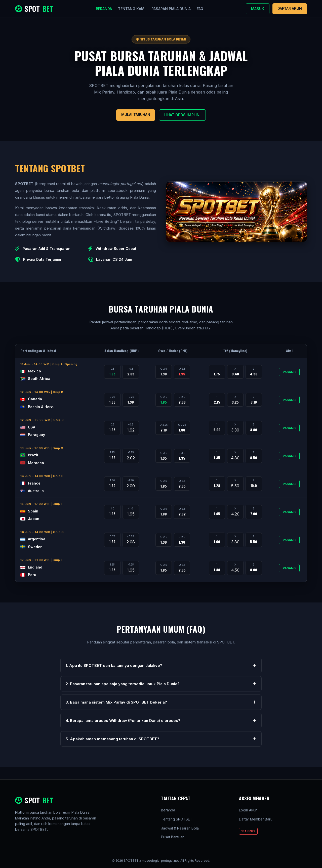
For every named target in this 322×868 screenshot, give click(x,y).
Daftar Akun (290, 8)
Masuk (258, 9)
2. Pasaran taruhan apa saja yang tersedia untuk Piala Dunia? (161, 684)
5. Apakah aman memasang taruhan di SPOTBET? (161, 739)
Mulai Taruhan (136, 115)
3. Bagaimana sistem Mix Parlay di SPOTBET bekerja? (161, 702)
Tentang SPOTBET (177, 819)
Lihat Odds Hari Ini (182, 115)
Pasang (289, 372)
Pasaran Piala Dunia (171, 9)
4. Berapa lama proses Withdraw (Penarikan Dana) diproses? (161, 721)
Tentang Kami (132, 9)
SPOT (34, 9)
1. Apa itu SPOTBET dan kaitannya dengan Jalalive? (161, 665)
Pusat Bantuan (173, 837)
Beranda (104, 9)
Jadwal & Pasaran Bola (180, 828)
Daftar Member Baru (256, 819)
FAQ (200, 9)
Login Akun (248, 810)
